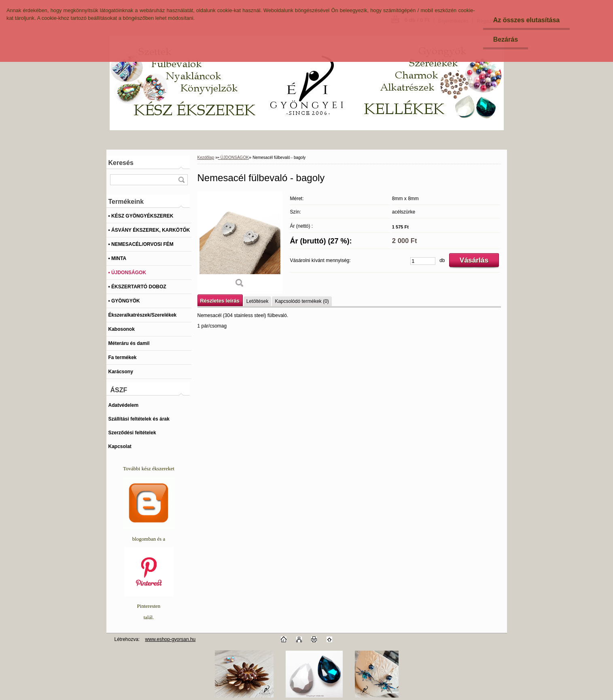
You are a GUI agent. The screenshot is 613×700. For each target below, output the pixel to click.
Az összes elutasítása (527, 20)
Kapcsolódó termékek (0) (302, 301)
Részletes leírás (220, 301)
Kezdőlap (206, 158)
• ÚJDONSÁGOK (233, 158)
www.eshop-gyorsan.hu (171, 639)
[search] (181, 180)
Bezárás (506, 39)
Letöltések (258, 301)
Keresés (121, 163)
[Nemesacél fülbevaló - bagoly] (240, 242)
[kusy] (423, 261)
